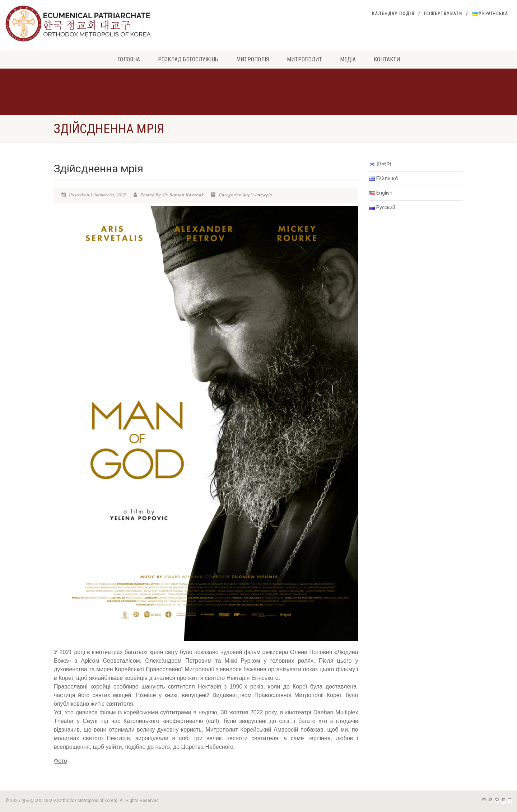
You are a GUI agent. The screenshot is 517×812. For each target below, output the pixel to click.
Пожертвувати (443, 14)
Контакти (387, 59)
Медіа (348, 59)
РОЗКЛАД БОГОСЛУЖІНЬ (188, 59)
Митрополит (304, 59)
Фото (60, 761)
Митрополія (253, 59)
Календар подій (393, 14)
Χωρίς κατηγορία (257, 195)
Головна (129, 59)
